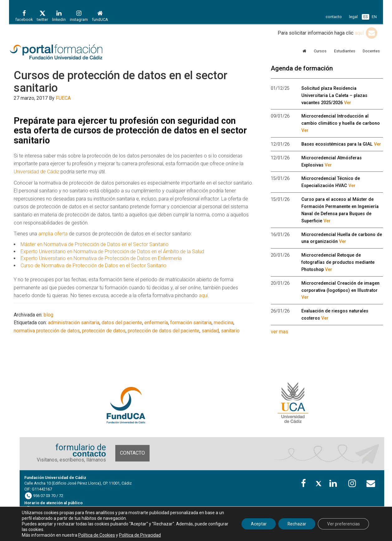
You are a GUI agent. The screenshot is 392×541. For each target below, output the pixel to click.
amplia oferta (53, 234)
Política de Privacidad (140, 535)
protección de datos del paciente (164, 331)
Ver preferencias (343, 524)
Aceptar (257, 524)
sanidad (210, 331)
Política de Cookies (97, 535)
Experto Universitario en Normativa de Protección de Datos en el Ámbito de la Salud (112, 251)
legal (353, 17)
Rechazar (296, 524)
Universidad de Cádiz (36, 172)
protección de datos (104, 331)
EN (374, 17)
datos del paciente (122, 323)
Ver (348, 103)
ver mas (280, 332)
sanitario (230, 331)
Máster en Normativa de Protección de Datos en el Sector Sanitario (95, 244)
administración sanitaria (74, 323)
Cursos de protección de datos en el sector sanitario (121, 82)
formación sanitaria (191, 323)
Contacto (132, 453)
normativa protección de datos (47, 331)
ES (366, 17)
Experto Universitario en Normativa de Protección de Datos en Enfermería (101, 258)
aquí (366, 33)
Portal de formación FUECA (65, 52)
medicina (224, 323)
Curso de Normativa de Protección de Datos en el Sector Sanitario (93, 266)
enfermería (156, 323)
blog (48, 315)
